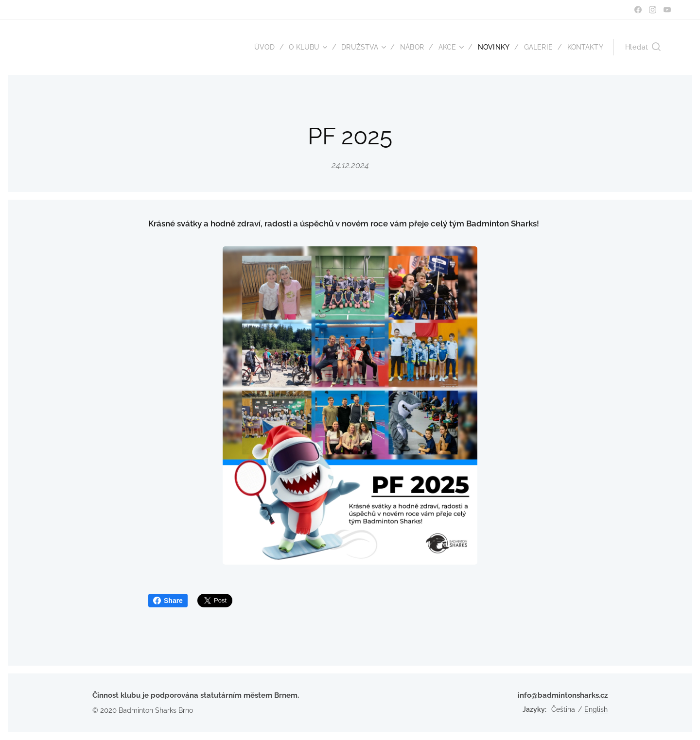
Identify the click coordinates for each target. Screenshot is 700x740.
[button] (643, 47)
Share (168, 601)
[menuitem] (256, 47)
